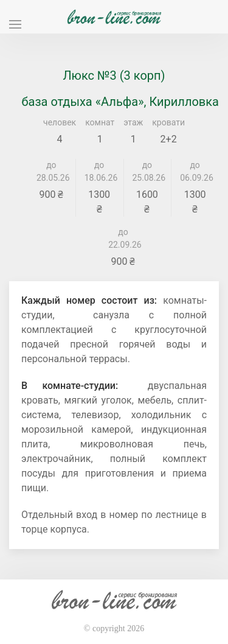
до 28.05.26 (51, 171)
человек (60, 122)
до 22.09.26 (123, 238)
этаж (133, 122)
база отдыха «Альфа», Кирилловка (120, 102)
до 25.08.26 (147, 171)
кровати (168, 122)
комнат (100, 122)
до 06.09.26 (195, 171)
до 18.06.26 (99, 171)
